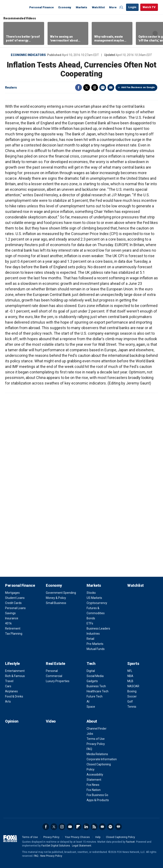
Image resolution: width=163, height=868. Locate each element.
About (92, 721)
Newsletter (102, 827)
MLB (130, 681)
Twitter (87, 88)
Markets (81, 7)
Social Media (95, 676)
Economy (65, 7)
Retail (90, 639)
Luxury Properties (58, 681)
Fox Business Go (97, 795)
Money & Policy (56, 598)
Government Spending (61, 593)
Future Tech (95, 696)
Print (103, 88)
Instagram (62, 827)
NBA (130, 676)
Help (98, 837)
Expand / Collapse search (122, 7)
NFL (130, 671)
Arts (8, 702)
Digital (91, 671)
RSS (94, 827)
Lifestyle (12, 664)
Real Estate (56, 664)
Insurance (12, 618)
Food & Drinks (14, 696)
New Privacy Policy (51, 856)
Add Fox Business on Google (138, 87)
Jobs (90, 734)
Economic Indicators (28, 55)
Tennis (132, 707)
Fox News (93, 785)
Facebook (79, 88)
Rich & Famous (15, 676)
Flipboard (78, 827)
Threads (95, 88)
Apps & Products (98, 800)
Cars (8, 686)
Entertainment (15, 671)
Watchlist (98, 7)
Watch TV (149, 7)
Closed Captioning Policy (120, 837)
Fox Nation (94, 790)
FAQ (89, 749)
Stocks (91, 593)
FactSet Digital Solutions (56, 846)
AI (88, 702)
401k (8, 623)
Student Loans (15, 598)
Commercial (54, 676)
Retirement (13, 628)
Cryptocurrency (97, 603)
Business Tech (96, 686)
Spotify (110, 827)
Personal (52, 671)
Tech (91, 664)
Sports (133, 664)
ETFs (90, 623)
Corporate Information (102, 759)
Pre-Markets (95, 644)
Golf (130, 702)
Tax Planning (14, 634)
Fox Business (15, 7)
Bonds (91, 618)
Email (111, 88)
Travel (9, 681)
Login (132, 7)
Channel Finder (97, 729)
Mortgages (12, 593)
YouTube (70, 827)
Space (91, 707)
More (113, 7)
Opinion (12, 721)
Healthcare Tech (98, 691)
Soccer (132, 696)
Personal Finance (41, 7)
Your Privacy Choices (77, 837)
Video (51, 721)
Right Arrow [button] (155, 33)
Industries (93, 634)
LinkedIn (86, 827)
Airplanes (11, 691)
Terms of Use (96, 739)
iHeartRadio (118, 827)
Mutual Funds (96, 649)
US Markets (94, 598)
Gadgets (92, 681)
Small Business (56, 603)
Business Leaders (98, 628)
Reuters (11, 88)
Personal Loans (15, 608)
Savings (10, 613)
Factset (130, 842)
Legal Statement (82, 846)
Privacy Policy (96, 744)
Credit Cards (13, 603)
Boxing (132, 691)
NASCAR (133, 686)
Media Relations (97, 754)
